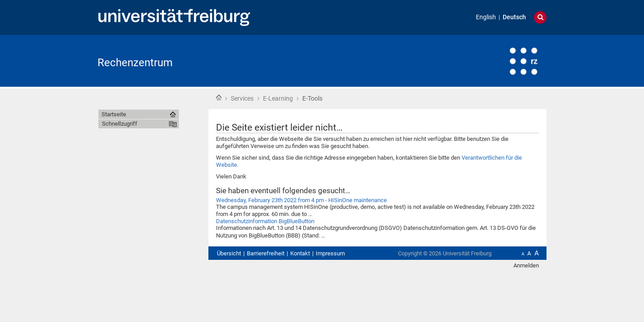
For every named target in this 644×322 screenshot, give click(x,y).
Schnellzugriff (120, 124)
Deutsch (514, 17)
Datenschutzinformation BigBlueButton (265, 221)
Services (242, 98)
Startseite (219, 97)
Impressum (330, 253)
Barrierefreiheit (266, 253)
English (486, 17)
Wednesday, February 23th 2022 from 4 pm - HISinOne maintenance (301, 200)
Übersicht (229, 253)
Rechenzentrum (135, 63)
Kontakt (300, 253)
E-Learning (278, 98)
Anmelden (526, 265)
